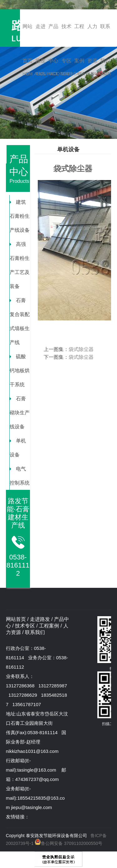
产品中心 (53, 35)
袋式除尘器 (81, 349)
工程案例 (79, 35)
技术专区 (66, 35)
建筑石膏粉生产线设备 (20, 216)
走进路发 (41, 35)
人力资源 (92, 35)
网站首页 (28, 35)
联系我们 (105, 35)
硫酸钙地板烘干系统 (20, 371)
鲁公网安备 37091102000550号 (68, 843)
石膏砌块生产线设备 (20, 413)
